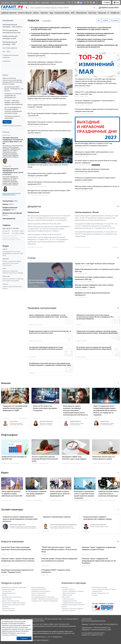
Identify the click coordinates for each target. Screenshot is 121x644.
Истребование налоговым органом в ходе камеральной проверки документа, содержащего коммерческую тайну (50, 364)
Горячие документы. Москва (87, 212)
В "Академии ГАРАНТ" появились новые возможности (56, 571)
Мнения (6, 383)
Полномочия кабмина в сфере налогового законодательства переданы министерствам (97, 110)
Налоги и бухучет (25, 13)
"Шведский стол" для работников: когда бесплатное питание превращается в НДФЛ (15, 408)
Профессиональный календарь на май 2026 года (14, 458)
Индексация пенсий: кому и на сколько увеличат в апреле (104, 458)
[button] (109, 8)
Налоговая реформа (10, 48)
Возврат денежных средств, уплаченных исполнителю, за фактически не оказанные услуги (50, 332)
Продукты (24, 2)
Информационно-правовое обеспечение (14, 587)
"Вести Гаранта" (7, 599)
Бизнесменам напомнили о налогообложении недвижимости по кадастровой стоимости (94, 28)
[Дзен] (78, 2)
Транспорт (92, 13)
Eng (116, 2)
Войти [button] (106, 2)
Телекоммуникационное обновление (43, 597)
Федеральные (33, 212)
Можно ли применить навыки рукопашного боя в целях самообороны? (12, 263)
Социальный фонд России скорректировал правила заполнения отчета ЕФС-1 (50, 34)
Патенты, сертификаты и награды (73, 591)
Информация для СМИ (70, 601)
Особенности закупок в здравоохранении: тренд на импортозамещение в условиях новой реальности (20, 519)
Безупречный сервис (8, 589)
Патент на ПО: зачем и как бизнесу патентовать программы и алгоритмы (45, 408)
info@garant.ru (57, 637)
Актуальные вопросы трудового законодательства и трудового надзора (98, 518)
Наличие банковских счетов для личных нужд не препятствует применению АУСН (50, 183)
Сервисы (7, 225)
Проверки (40, 126)
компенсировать (8, 80)
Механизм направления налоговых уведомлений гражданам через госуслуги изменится (95, 34)
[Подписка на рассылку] (69, 2)
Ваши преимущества (38, 587)
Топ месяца (115, 20)
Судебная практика (9, 13)
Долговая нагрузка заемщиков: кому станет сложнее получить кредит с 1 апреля (94, 286)
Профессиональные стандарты (10, 209)
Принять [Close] (24, 638)
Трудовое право (81, 341)
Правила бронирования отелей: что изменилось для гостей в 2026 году (97, 270)
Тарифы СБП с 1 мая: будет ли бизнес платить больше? (95, 264)
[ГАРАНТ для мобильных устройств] (72, 2)
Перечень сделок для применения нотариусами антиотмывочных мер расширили (92, 170)
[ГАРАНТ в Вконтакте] (75, 2)
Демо (37, 2)
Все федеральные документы (35, 247)
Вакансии (15, 2)
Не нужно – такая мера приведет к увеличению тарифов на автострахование (14, 102)
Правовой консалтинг (9, 593)
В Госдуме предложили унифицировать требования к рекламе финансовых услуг (51, 28)
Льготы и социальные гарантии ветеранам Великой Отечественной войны (45, 459)
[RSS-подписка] (97, 2)
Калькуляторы (10, 201)
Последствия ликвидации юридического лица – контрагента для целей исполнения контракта (46, 348)
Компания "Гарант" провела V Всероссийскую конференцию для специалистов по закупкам (18, 560)
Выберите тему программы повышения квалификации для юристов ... (11, 194)
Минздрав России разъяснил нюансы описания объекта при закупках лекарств (49, 132)
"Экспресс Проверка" (9, 610)
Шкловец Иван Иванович (98, 525)
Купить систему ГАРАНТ (39, 593)
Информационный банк (39, 589)
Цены (31, 2)
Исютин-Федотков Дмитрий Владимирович (63, 525)
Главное (105, 20)
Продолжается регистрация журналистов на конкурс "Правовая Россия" (17, 571)
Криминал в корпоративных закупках (57, 517)
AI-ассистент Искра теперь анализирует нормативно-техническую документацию (16, 548)
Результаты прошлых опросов (12, 125)
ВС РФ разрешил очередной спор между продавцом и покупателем (36, 494)
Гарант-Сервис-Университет (40, 640)
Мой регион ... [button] (116, 247)
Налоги (79, 325)
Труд (51, 13)
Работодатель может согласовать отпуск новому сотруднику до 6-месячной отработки (95, 40)
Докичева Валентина (46, 421)
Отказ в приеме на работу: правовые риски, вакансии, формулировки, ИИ (60, 494)
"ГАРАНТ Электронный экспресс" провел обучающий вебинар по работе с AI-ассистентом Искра (59, 549)
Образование (81, 13)
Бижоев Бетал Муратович (18, 525)
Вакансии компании (69, 593)
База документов (9, 219)
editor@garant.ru (112, 624)
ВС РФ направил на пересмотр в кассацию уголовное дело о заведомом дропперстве (49, 54)
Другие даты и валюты (10, 236)
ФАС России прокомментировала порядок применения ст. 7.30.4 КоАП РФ (48, 114)
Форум (6, 246)
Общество (102, 13)
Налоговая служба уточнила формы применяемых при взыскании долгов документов (97, 46)
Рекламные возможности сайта (101, 630)
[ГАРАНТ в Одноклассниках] (91, 2)
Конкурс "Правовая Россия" (101, 593)
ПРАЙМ (4, 595)
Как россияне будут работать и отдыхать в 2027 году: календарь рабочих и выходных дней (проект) (94, 144)
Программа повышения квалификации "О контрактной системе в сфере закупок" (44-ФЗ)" (13, 141)
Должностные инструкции (12, 214)
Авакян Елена (105, 421)
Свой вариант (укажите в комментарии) (12, 117)
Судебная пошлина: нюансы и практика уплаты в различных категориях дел (109, 494)
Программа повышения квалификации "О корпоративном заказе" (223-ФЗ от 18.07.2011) (13, 172)
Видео (5, 472)
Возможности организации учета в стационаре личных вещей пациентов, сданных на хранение (84, 495)
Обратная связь (67, 595)
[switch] (27, 8)
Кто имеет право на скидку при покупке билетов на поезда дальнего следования (96, 162)
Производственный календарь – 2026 (10, 43)
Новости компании (68, 599)
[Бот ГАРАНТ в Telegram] (88, 2)
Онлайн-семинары (12, 509)
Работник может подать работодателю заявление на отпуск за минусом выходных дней (97, 187)
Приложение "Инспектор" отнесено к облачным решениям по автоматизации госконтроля (50, 123)
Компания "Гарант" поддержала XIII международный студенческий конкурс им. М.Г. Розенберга (99, 561)
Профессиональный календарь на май (10, 37)
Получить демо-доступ (38, 595)
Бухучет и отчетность (36, 325)
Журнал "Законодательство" (11, 601)
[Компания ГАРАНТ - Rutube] (94, 2)
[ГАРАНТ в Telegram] (85, 2)
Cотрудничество (97, 591)
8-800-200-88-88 (87, 619)
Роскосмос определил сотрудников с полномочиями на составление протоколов (95, 102)
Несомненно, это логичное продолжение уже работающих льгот (13, 96)
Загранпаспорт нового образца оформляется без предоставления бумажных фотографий (49, 46)
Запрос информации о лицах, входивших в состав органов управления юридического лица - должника (48, 316)
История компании (68, 589)
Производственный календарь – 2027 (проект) (12, 26)
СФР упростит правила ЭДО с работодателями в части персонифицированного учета (94, 153)
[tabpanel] (74, 36)
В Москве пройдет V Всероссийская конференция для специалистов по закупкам (59, 560)
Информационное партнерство (72, 603)
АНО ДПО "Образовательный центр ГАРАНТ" (45, 599)
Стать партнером (58, 2)
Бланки (8, 204)
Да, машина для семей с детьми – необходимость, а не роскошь (14, 89)
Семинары (45, 2)
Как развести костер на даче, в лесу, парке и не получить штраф (48, 166)
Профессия (115, 13)
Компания (5, 2)
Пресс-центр (66, 597)
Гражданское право (35, 341)
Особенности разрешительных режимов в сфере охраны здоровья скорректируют (95, 179)
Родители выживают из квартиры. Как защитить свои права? (13, 280)
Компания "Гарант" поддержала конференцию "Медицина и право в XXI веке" (99, 548)
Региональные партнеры (100, 587)
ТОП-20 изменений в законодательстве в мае (12, 31)
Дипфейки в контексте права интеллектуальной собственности (92, 294)
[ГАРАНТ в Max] (81, 2)
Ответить (7, 122)
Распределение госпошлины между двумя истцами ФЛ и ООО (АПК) (13, 253)
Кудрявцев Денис (76, 421)
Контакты (95, 595)
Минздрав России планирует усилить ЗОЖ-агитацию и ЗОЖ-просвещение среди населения (49, 192)
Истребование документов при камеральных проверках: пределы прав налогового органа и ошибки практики (48, 97)
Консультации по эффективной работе (14, 603)
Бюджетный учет (42, 109)
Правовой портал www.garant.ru (12, 597)
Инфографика (9, 435)
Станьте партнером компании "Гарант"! (104, 589)
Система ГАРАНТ (7, 591)
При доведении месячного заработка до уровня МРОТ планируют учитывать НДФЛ (47, 174)
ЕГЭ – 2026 (6, 52)
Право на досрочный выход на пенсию (12, 287)
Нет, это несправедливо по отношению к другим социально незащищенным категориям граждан (13, 110)
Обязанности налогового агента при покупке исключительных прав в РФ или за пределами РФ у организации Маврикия (95, 317)
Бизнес (36, 13)
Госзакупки (7, 61)
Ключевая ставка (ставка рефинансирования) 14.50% (11, 239)
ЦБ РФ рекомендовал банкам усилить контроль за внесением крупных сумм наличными (49, 40)
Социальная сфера (62, 13)
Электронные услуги (8, 608)
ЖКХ (73, 13)
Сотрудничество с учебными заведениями (45, 601)
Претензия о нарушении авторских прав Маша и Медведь (13, 272)
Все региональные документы (83, 247)
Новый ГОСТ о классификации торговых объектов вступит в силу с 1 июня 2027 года (96, 93)
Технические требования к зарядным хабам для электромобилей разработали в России (45, 63)
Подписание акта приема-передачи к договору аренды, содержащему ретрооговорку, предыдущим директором (97, 332)
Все (99, 20)
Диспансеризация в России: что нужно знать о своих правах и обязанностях (50, 281)
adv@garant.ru (86, 630)
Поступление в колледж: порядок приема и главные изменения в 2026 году (94, 278)
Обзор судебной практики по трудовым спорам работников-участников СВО (12, 494)
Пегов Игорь (14, 421)
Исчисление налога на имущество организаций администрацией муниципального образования (94, 348)
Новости (33, 20)
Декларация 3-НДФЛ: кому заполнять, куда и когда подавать (74, 458)
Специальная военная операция (11, 56)
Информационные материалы (41, 591)
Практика (44, 13)
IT (108, 13)
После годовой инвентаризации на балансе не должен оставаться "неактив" (47, 106)
